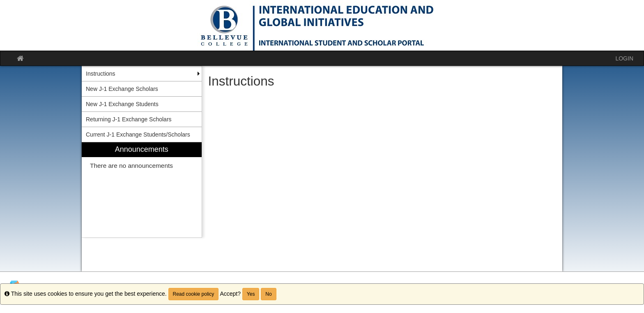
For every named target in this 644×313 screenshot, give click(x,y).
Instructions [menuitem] (101, 74)
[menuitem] (142, 190)
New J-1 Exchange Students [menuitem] (122, 104)
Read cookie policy (194, 294)
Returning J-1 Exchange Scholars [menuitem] (129, 119)
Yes (251, 294)
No (268, 294)
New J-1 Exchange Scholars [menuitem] (122, 89)
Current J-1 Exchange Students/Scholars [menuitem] (138, 134)
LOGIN (624, 58)
